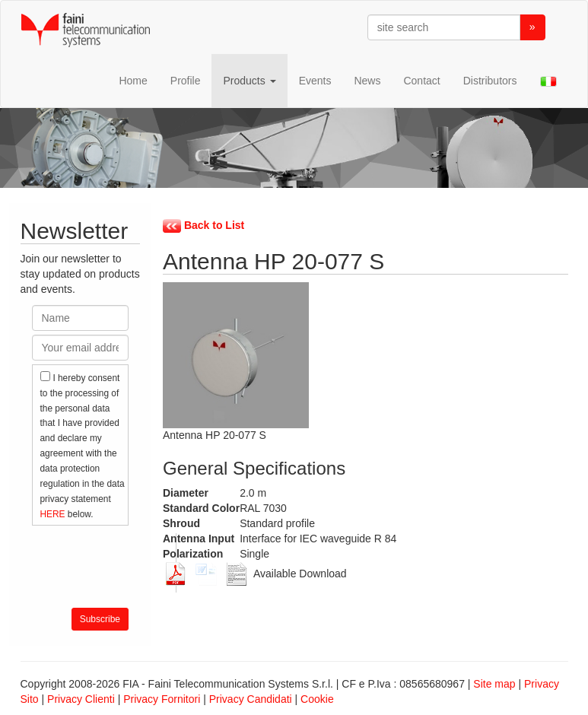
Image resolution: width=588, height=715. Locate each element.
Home (133, 81)
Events (315, 81)
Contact (421, 81)
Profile (186, 81)
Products (249, 81)
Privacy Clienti (81, 699)
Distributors (490, 81)
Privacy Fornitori (162, 699)
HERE (54, 514)
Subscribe (100, 619)
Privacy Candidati (251, 699)
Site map (494, 684)
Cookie (317, 699)
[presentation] (148, 563)
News (367, 81)
